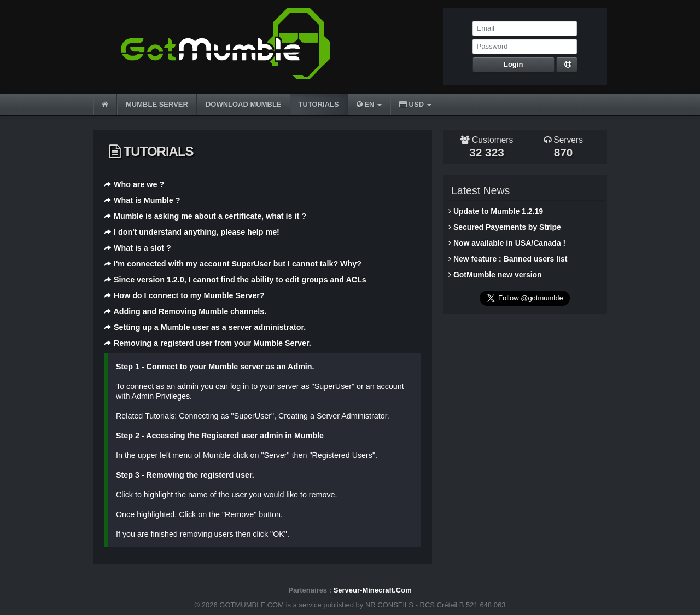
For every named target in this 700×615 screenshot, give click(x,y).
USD (415, 104)
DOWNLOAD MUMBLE (244, 104)
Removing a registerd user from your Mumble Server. (212, 343)
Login (513, 64)
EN (369, 104)
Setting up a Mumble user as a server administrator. (210, 327)
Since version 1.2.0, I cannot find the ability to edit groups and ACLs (240, 280)
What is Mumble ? (147, 200)
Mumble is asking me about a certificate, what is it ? (210, 216)
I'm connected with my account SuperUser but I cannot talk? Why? (238, 264)
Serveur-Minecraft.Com (373, 590)
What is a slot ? (142, 248)
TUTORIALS (319, 104)
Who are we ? (139, 184)
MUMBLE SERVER (157, 104)
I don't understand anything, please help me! (197, 232)
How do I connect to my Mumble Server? (189, 295)
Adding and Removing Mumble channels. (190, 311)
